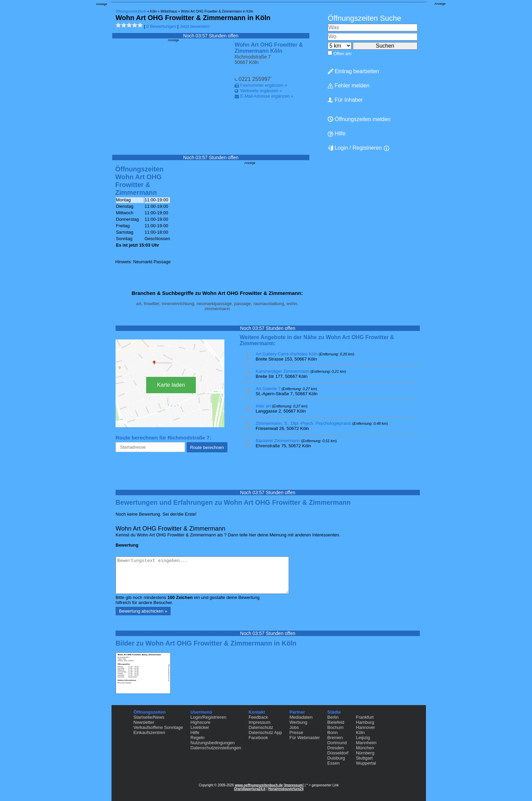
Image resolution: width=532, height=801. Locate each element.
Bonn (332, 732)
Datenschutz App (265, 732)
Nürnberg (365, 753)
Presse (296, 732)
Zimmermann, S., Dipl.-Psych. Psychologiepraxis (303, 423)
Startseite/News (149, 717)
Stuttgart (364, 758)
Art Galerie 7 (268, 389)
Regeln (197, 738)
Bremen (335, 738)
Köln (360, 732)
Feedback (258, 717)
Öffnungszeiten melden (359, 119)
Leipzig (363, 738)
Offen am (342, 54)
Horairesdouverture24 (286, 789)
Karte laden (171, 385)
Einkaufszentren (149, 732)
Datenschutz (261, 727)
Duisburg (336, 758)
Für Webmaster (304, 738)
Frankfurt (365, 717)
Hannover (365, 727)
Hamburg (365, 722)
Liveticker (200, 727)
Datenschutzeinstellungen (216, 748)
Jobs (294, 727)
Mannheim (366, 743)
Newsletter (144, 722)
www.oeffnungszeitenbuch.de (259, 785)
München (365, 748)
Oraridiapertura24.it (250, 789)
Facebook (258, 738)
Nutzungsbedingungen (212, 743)
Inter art (263, 406)
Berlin (333, 717)
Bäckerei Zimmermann (278, 441)
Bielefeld (336, 722)
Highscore (200, 722)
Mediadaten (301, 717)
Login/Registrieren (208, 717)
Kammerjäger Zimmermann (282, 371)
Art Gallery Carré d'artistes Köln (287, 354)
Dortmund (337, 743)
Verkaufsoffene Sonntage (158, 727)
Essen (333, 763)
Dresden (336, 748)
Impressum (259, 722)
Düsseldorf (338, 753)
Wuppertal (366, 763)
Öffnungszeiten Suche (364, 18)
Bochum (336, 727)
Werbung (298, 722)
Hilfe (337, 134)
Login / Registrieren (355, 148)
